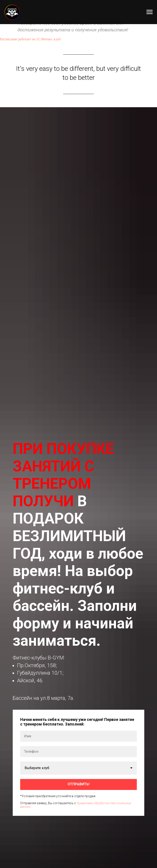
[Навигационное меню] (150, 12)
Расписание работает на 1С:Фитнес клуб (30, 39)
